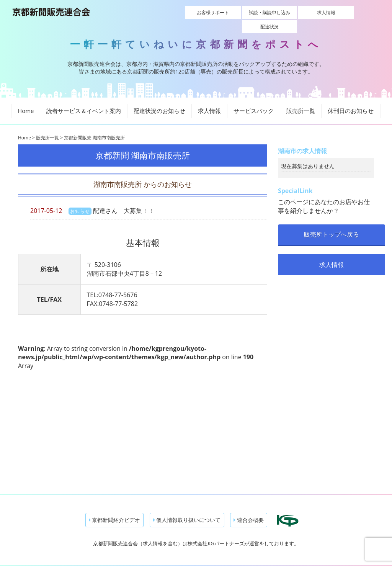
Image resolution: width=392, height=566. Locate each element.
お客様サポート (188, 12)
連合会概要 (249, 507)
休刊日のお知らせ (351, 98)
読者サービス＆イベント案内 (84, 98)
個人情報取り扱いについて (187, 507)
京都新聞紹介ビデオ (115, 507)
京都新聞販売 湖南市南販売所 (94, 125)
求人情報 (297, 12)
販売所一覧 (301, 98)
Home (26, 98)
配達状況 (351, 12)
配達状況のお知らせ (159, 98)
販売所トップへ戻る (332, 221)
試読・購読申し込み (242, 12)
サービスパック (254, 98)
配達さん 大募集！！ (124, 197)
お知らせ (80, 198)
